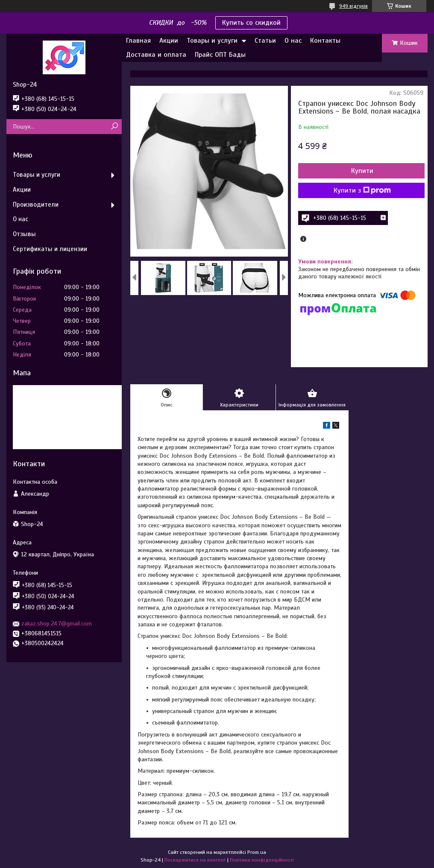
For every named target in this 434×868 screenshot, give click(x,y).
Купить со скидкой (251, 23)
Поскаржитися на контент (195, 860)
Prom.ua (257, 852)
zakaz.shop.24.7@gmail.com (57, 624)
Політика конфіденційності (262, 860)
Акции (169, 41)
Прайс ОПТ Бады (220, 55)
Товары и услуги (212, 41)
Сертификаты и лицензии (50, 249)
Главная (138, 41)
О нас (293, 41)
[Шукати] (114, 127)
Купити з (362, 190)
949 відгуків (353, 6)
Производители (36, 205)
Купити (362, 171)
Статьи (265, 41)
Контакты (325, 41)
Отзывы (24, 234)
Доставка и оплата (156, 55)
